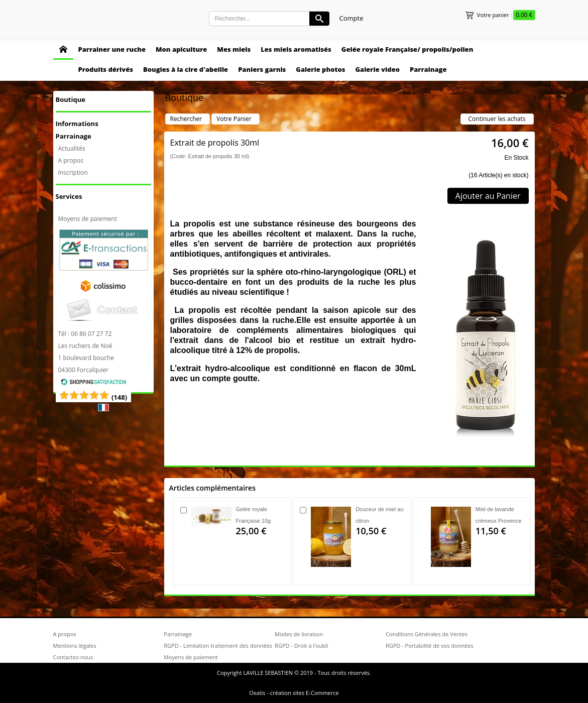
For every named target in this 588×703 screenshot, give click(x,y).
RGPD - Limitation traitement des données (218, 646)
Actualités (72, 148)
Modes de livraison (299, 634)
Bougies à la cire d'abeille (186, 69)
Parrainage (428, 69)
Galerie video (377, 69)
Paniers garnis (262, 69)
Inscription (73, 172)
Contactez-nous (73, 657)
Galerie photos (320, 69)
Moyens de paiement (88, 219)
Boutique (71, 99)
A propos (71, 160)
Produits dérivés (106, 69)
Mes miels (234, 49)
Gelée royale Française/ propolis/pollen (407, 49)
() (119, 397)
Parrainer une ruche (112, 49)
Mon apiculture (181, 49)
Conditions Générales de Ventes (427, 634)
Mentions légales (75, 646)
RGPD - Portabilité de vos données (430, 646)
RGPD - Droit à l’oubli (302, 646)
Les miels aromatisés (296, 49)
